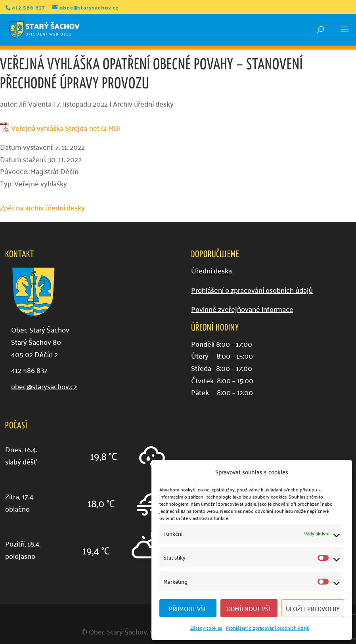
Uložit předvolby (313, 608)
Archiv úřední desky (143, 104)
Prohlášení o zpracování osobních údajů (268, 628)
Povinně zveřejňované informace (242, 309)
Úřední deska (211, 270)
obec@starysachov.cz (44, 386)
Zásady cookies (206, 628)
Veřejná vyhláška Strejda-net (55, 128)
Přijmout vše (188, 608)
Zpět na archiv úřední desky (42, 207)
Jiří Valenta (35, 104)
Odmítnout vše (249, 608)
